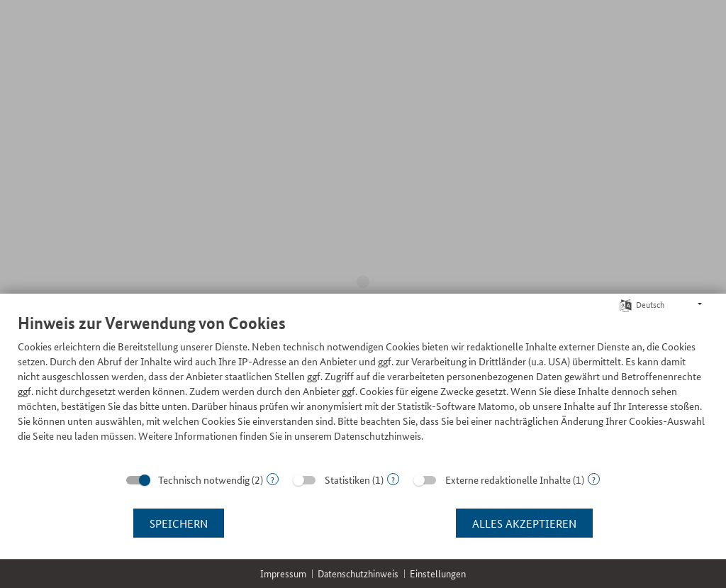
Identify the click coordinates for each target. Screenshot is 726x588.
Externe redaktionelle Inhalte (508, 479)
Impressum (283, 573)
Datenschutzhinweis (358, 573)
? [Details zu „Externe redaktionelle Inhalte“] (594, 479)
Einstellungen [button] (438, 573)
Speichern (179, 523)
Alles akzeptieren (524, 523)
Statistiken (347, 479)
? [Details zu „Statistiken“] (393, 479)
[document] (363, 388)
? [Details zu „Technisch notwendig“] (273, 479)
